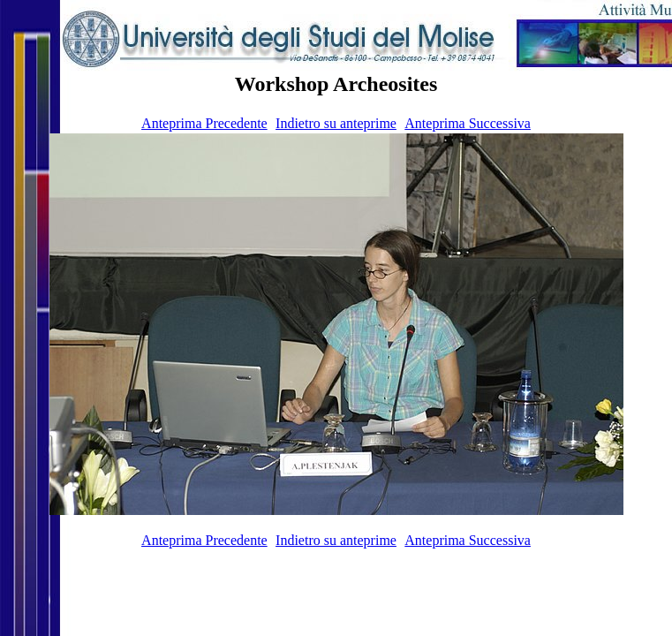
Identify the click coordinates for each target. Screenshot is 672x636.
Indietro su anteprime (336, 123)
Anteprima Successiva (468, 123)
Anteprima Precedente (204, 123)
